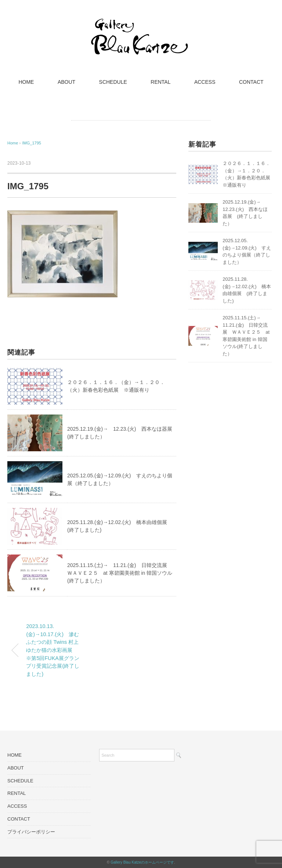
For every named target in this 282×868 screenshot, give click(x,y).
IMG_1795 (32, 143)
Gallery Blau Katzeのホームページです (142, 862)
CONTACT (251, 82)
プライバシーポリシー (31, 832)
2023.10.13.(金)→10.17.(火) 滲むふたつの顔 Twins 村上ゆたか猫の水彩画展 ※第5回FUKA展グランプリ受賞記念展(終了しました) (53, 650)
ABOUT (66, 82)
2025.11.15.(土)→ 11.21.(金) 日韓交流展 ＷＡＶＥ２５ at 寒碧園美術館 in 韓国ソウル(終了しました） (120, 573)
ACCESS (205, 82)
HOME (26, 82)
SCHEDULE (113, 82)
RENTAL (160, 82)
